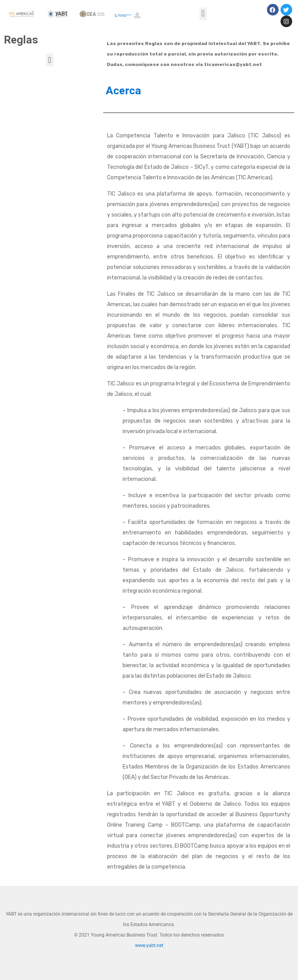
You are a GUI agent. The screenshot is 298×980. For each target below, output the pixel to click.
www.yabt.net (149, 945)
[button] (203, 14)
